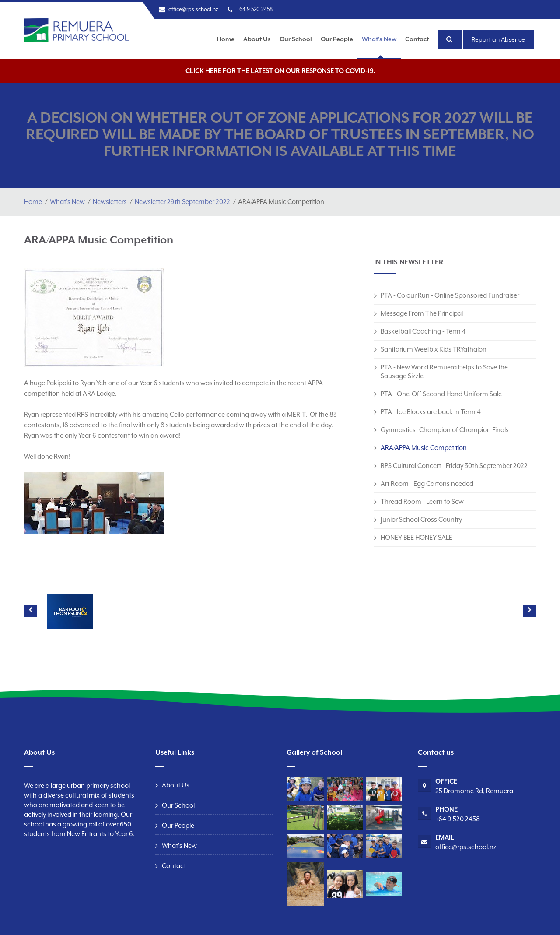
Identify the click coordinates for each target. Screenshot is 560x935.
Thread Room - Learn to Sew (422, 501)
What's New (379, 39)
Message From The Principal (422, 313)
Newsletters (110, 202)
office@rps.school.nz (193, 9)
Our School (296, 39)
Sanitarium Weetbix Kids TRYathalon (434, 349)
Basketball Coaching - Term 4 (423, 331)
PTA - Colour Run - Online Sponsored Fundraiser (450, 295)
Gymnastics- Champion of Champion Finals (445, 430)
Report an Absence (498, 39)
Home (226, 39)
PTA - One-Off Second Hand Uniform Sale (441, 394)
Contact (417, 39)
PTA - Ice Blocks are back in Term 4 (431, 412)
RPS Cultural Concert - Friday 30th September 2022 (454, 466)
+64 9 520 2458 (255, 9)
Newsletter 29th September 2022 (182, 202)
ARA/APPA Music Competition (424, 448)
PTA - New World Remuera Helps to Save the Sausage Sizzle (444, 371)
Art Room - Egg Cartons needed (427, 483)
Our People (337, 39)
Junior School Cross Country (421, 519)
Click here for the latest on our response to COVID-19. (280, 71)
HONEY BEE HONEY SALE (416, 537)
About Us (257, 39)
